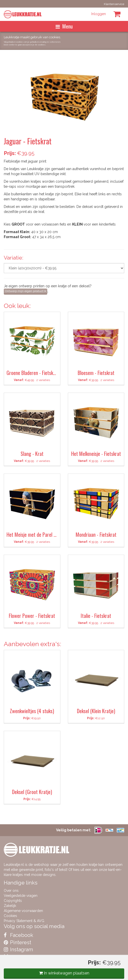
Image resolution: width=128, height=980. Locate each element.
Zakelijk (10, 906)
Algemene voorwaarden (23, 911)
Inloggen (99, 14)
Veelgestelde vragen (21, 896)
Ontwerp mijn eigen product (26, 291)
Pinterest (17, 942)
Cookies (10, 916)
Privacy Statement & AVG (24, 921)
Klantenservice (114, 4)
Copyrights (13, 901)
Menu (64, 26)
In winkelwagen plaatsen (64, 973)
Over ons (11, 891)
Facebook (18, 935)
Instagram (18, 950)
